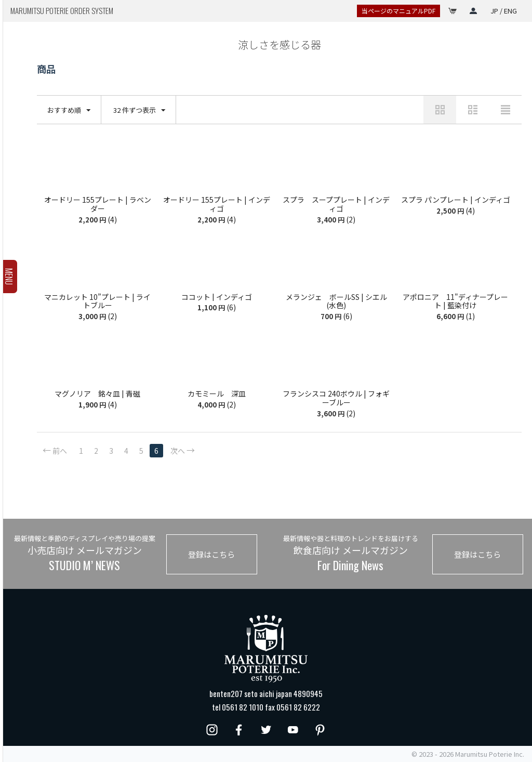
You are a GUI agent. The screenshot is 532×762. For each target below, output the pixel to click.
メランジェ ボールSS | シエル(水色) (336, 301)
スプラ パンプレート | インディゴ (456, 200)
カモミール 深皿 (217, 394)
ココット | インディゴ (217, 297)
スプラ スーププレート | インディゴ (336, 204)
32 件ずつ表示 (139, 110)
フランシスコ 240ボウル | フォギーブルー (336, 398)
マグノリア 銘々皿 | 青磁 (97, 394)
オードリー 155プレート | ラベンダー (98, 204)
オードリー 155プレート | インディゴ (217, 204)
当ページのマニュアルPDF (398, 11)
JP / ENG (504, 11)
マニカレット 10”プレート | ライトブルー (97, 301)
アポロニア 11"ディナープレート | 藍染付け (455, 301)
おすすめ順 (69, 110)
